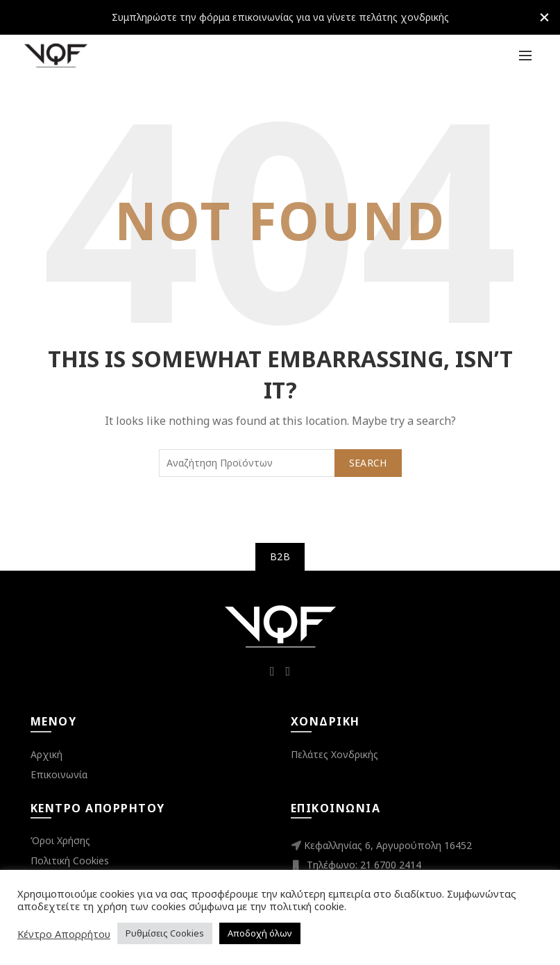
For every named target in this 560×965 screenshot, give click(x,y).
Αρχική (46, 754)
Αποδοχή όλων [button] (260, 933)
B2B (280, 556)
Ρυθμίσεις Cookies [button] (165, 933)
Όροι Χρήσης (60, 840)
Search (368, 463)
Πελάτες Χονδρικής (334, 754)
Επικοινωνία (59, 774)
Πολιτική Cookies (70, 861)
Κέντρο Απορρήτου (64, 934)
